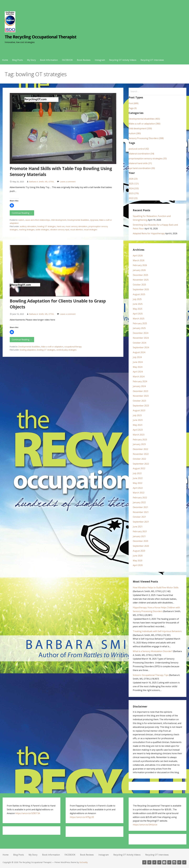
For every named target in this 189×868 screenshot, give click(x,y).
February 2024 (140, 381)
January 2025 (139, 328)
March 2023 (139, 435)
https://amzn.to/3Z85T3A (28, 813)
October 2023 (139, 401)
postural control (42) (139, 149)
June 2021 (138, 527)
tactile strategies (42, 230)
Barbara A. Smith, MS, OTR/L (42, 182)
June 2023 (138, 420)
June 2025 (138, 304)
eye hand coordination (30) (142, 168)
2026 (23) (133, 179)
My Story (31, 60)
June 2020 (138, 556)
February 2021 (140, 531)
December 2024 (141, 333)
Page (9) (133, 108)
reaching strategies (27, 230)
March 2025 (139, 319)
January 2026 (139, 270)
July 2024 (137, 357)
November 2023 (141, 396)
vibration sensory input (60, 230)
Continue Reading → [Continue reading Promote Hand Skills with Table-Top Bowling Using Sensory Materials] (22, 213)
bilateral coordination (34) (141, 154)
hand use (61, 226)
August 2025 (139, 294)
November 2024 (141, 338)
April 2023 (138, 430)
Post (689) (134, 103)
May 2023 (138, 425)
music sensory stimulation (77, 226)
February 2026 (140, 265)
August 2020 (139, 551)
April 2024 (138, 372)
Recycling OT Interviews (152, 60)
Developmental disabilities (78, 220)
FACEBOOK (67, 60)
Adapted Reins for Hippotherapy (149, 233)
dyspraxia (94, 220)
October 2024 (139, 343)
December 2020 (141, 541)
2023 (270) (134, 193)
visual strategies (91, 230)
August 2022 (139, 468)
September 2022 (141, 464)
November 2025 (141, 280)
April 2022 (138, 488)
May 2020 (138, 561)
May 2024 (138, 367)
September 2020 (141, 546)
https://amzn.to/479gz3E (82, 817)
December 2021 (141, 507)
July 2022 (137, 473)
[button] (12, 205)
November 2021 (141, 512)
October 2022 (139, 459)
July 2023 (137, 415)
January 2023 (139, 444)
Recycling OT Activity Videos (123, 60)
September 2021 (141, 522)
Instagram (100, 60)
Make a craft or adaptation (52, 347)
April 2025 (138, 314)
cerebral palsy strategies (66, 350)
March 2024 (139, 377)
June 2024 (138, 362)
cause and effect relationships (38, 220)
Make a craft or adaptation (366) (145, 124)
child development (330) (140, 128)
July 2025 (137, 299)
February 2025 (140, 323)
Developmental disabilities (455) (144, 119)
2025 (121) (134, 184)
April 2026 (138, 256)
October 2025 (139, 285)
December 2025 (141, 275)
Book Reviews (84, 60)
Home (5, 60)
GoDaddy (84, 862)
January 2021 (139, 536)
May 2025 (138, 309)
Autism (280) (135, 133)
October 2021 (139, 517)
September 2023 (141, 406)
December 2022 (141, 449)
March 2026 (139, 260)
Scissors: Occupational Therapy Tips (151, 675)
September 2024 (141, 347)
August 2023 (139, 410)
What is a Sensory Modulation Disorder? (153, 651)
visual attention (77, 230)
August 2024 (139, 352)
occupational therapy (73, 347)
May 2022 (138, 483)
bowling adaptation (28, 350)
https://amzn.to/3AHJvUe (145, 825)
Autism (21, 220)
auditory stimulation (28, 226)
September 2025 (141, 289)
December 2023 (141, 391)
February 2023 (140, 440)
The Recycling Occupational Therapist (41, 37)
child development (59, 220)
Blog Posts (18, 60)
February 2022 (140, 498)
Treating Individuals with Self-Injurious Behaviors (157, 631)
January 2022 (139, 502)
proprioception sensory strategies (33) (148, 158)
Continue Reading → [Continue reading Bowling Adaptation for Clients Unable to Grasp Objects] (22, 340)
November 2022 (141, 454)
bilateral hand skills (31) (140, 163)
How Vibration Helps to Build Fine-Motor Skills (156, 587)
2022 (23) (133, 198)
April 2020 (138, 565)
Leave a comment (68, 182)
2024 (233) (134, 188)
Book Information (49, 60)
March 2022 (139, 493)
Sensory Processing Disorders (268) (146, 138)
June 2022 (138, 478)
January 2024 (139, 386)
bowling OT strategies (47, 226)
